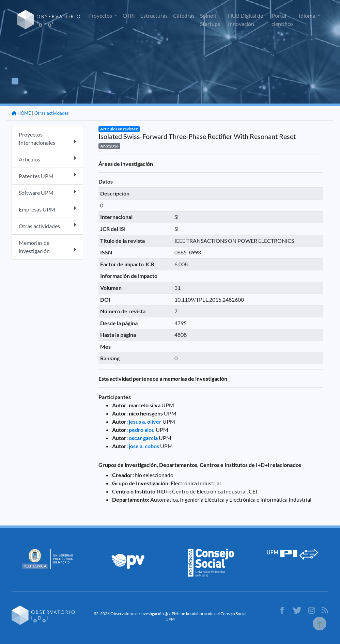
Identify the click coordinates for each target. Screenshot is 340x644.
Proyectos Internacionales (47, 138)
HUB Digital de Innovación (245, 20)
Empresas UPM (47, 209)
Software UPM (47, 192)
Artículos (47, 159)
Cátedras (184, 15)
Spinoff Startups (210, 20)
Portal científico (282, 20)
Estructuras (154, 15)
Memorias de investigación (47, 247)
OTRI (129, 15)
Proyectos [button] (101, 15)
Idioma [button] (307, 15)
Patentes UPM (47, 176)
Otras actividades (52, 113)
